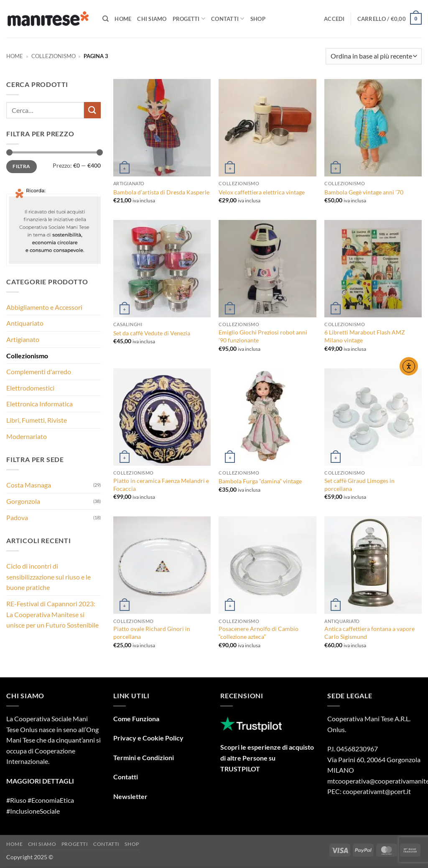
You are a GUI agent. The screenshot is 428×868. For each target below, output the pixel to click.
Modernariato (27, 436)
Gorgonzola (23, 501)
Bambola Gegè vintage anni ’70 (364, 192)
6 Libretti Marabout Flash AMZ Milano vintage (365, 336)
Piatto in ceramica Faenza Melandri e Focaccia (161, 485)
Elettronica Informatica (39, 404)
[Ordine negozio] (374, 56)
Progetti (189, 19)
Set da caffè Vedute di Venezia (152, 333)
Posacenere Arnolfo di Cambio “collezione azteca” (259, 633)
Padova (17, 517)
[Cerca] (106, 19)
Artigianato (23, 339)
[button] (334, 19)
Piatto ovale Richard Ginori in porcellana (152, 633)
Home (123, 19)
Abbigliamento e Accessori (44, 307)
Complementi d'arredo (39, 371)
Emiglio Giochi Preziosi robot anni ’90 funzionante (263, 336)
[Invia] (92, 110)
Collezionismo (53, 56)
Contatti (228, 19)
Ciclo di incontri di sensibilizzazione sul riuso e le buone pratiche (48, 577)
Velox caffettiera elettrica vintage (262, 192)
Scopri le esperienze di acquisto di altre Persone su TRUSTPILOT (267, 758)
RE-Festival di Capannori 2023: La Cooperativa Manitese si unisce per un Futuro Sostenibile (52, 614)
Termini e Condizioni (144, 757)
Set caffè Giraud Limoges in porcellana (359, 485)
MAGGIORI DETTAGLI (40, 781)
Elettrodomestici (30, 388)
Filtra (21, 166)
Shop (258, 19)
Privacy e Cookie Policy (148, 738)
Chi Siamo (152, 19)
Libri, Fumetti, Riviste (37, 420)
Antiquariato (25, 323)
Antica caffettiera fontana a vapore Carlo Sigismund (369, 633)
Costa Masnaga (29, 485)
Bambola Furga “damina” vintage (260, 481)
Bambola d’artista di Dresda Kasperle (161, 192)
